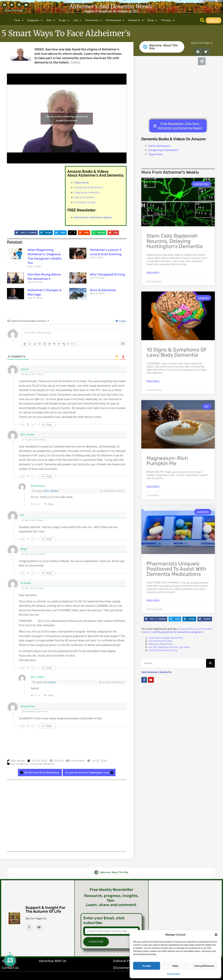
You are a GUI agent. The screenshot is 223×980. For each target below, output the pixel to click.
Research (136, 20)
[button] (216, 935)
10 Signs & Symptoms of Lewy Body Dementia (176, 352)
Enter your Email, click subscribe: (104, 920)
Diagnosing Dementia (87, 192)
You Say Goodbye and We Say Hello (169, 647)
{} (68, 344)
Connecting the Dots (160, 641)
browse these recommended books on (176, 630)
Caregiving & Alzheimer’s (89, 187)
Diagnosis (35, 20)
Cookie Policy (174, 974)
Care (19, 20)
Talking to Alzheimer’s (161, 644)
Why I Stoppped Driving (107, 274)
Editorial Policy (125, 961)
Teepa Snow (156, 154)
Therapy (168, 20)
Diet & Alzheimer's (159, 146)
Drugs (64, 20)
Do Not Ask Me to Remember (39, 773)
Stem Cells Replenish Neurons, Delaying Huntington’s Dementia (175, 241)
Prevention (94, 20)
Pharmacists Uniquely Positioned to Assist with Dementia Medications (176, 569)
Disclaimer (121, 968)
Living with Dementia (42, 764)
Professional (115, 20)
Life (77, 20)
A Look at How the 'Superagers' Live (90, 773)
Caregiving (22, 764)
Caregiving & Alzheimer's (163, 150)
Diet (51, 20)
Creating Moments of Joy (163, 650)
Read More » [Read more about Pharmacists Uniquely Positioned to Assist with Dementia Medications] (153, 600)
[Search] (210, 663)
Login (121, 321)
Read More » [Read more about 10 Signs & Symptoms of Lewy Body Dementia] (153, 381)
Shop (152, 20)
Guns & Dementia (103, 290)
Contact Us (10, 968)
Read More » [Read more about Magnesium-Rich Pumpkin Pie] (153, 486)
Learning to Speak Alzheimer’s (166, 638)
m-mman (50, 682)
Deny (175, 966)
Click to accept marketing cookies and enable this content (67, 119)
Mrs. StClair (52, 491)
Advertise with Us (53, 961)
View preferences (204, 966)
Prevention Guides (85, 202)
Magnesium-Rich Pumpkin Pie (167, 461)
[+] (73, 344)
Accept (147, 966)
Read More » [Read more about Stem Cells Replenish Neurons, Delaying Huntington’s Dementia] (153, 273)
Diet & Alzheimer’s (85, 197)
